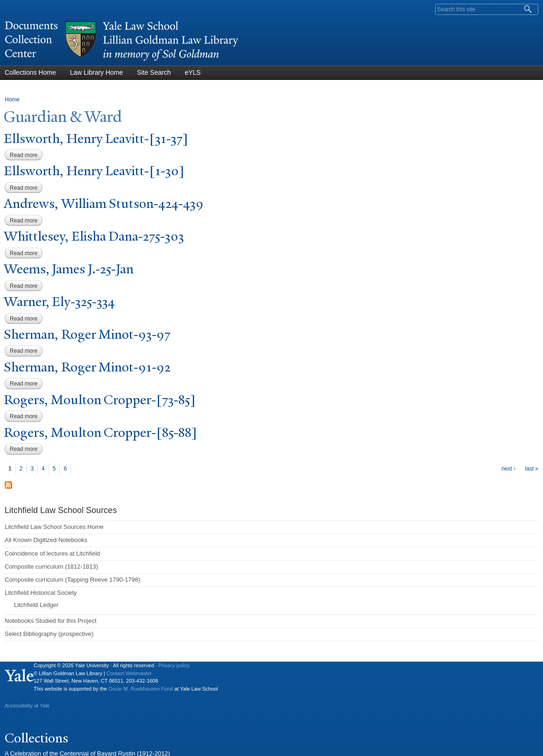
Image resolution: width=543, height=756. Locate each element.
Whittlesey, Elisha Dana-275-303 (94, 236)
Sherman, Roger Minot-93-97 (87, 334)
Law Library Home (97, 72)
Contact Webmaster (129, 673)
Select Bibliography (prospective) (49, 634)
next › (508, 469)
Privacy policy (174, 665)
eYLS (193, 72)
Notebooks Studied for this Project (51, 621)
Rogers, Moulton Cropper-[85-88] (100, 432)
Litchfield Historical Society (41, 593)
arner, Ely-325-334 (59, 302)
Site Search (154, 72)
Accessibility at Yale (27, 706)
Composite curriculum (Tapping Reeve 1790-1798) (72, 580)
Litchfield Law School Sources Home (54, 527)
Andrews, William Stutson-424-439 (104, 203)
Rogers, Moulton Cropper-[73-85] (100, 400)
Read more (26, 155)
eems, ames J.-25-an (69, 269)
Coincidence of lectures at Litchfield (53, 553)
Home (12, 100)
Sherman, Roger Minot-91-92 (87, 367)
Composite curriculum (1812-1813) (51, 567)
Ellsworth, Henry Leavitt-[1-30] (94, 171)
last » (532, 469)
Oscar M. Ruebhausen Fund (141, 689)
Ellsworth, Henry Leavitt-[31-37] (96, 139)
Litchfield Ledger (36, 605)
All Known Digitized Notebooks (46, 540)
